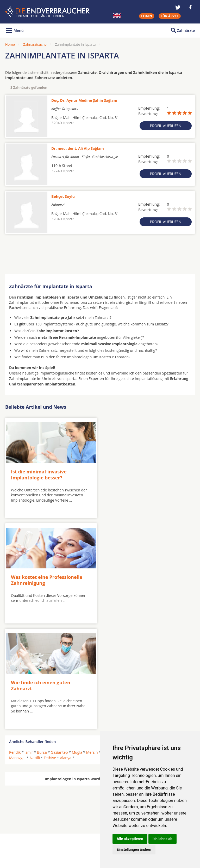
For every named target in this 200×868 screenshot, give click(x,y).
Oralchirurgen (21, 832)
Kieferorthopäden (24, 844)
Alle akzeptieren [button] (130, 839)
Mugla (77, 644)
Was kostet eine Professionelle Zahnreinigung (141, 473)
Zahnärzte (186, 30)
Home (10, 44)
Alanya (66, 650)
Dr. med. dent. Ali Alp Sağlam (78, 148)
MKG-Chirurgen (23, 838)
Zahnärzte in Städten (76, 832)
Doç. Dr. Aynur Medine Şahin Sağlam (84, 100)
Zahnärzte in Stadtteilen (69, 840)
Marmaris (142, 644)
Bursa (42, 644)
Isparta (181, 644)
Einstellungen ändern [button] (134, 849)
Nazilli (35, 650)
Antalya (108, 644)
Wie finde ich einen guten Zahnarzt (41, 577)
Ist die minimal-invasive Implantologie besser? (39, 473)
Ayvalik (124, 644)
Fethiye (50, 650)
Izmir (29, 644)
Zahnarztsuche (35, 44)
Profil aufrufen (166, 126)
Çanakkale (163, 644)
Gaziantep (59, 644)
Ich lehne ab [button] (162, 839)
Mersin (92, 644)
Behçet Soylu (63, 196)
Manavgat (17, 650)
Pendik (15, 644)
